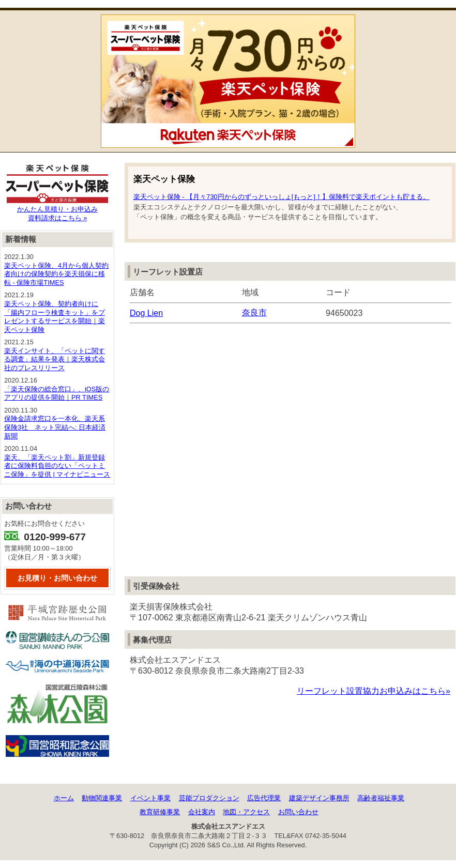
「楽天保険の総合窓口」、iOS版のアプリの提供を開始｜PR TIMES (57, 393)
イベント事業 (150, 798)
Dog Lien (146, 313)
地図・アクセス (246, 812)
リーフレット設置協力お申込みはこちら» (374, 691)
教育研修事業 (160, 812)
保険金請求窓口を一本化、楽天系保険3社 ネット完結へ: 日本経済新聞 (55, 427)
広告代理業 (264, 798)
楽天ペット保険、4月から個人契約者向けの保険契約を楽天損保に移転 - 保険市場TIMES (56, 274)
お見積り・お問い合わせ (57, 578)
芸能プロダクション (209, 798)
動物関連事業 (102, 798)
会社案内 (202, 812)
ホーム (64, 798)
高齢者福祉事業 (381, 798)
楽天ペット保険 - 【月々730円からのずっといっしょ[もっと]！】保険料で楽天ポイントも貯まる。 (282, 197)
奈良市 (254, 313)
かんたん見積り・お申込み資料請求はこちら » (57, 210)
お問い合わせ (298, 812)
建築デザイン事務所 (319, 798)
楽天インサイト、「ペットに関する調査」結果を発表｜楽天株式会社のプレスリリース (55, 359)
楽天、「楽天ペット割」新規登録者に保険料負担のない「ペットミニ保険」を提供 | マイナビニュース (57, 466)
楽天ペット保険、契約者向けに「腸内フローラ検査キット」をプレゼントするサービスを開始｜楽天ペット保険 (55, 317)
